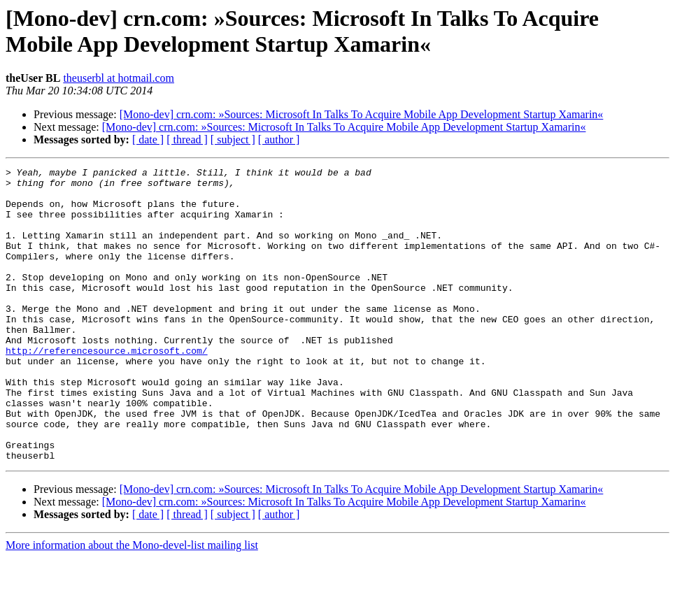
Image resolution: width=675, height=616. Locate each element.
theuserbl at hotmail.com (119, 78)
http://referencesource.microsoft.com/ (107, 388)
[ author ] (279, 139)
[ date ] (148, 139)
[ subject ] (233, 139)
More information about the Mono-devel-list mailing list (132, 604)
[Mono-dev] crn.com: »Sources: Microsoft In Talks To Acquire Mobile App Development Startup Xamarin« (362, 114)
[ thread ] (187, 139)
